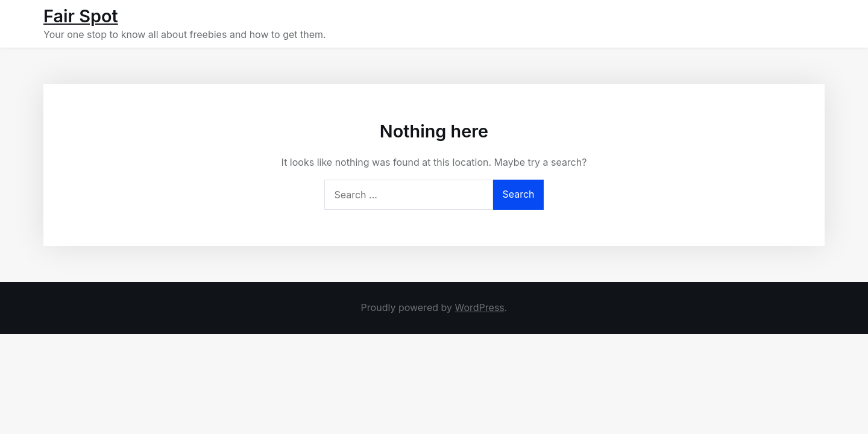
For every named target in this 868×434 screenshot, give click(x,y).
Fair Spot (81, 16)
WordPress (479, 307)
